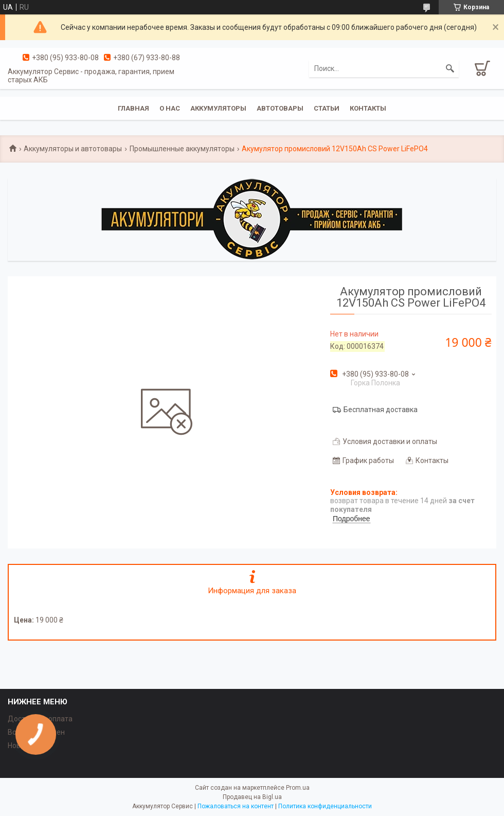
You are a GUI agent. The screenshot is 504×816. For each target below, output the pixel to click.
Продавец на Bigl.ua (252, 797)
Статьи (327, 108)
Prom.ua (298, 788)
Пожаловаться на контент (236, 806)
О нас (170, 108)
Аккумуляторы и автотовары (73, 149)
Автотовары (280, 108)
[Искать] (450, 68)
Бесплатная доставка (381, 410)
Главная (133, 108)
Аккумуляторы (218, 108)
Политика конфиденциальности (325, 806)
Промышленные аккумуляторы (182, 149)
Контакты (368, 108)
